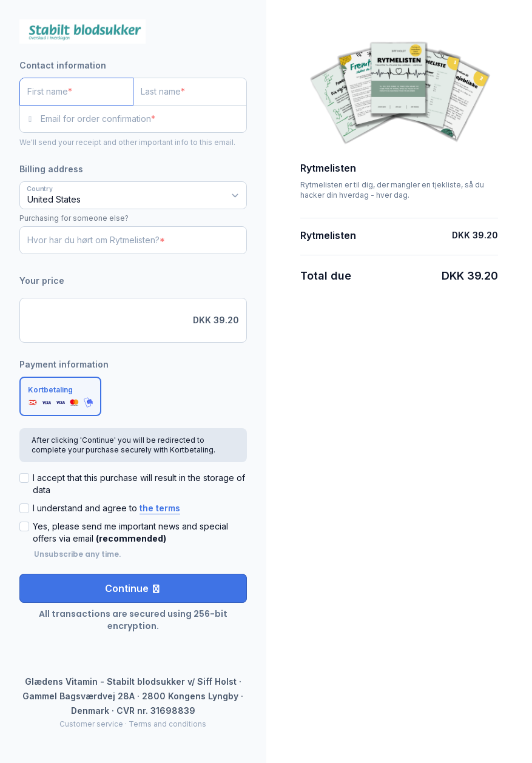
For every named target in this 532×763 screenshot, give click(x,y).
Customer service (91, 724)
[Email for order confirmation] (143, 119)
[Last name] (190, 92)
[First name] (76, 92)
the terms (160, 508)
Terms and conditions (167, 724)
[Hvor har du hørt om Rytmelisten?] (133, 240)
